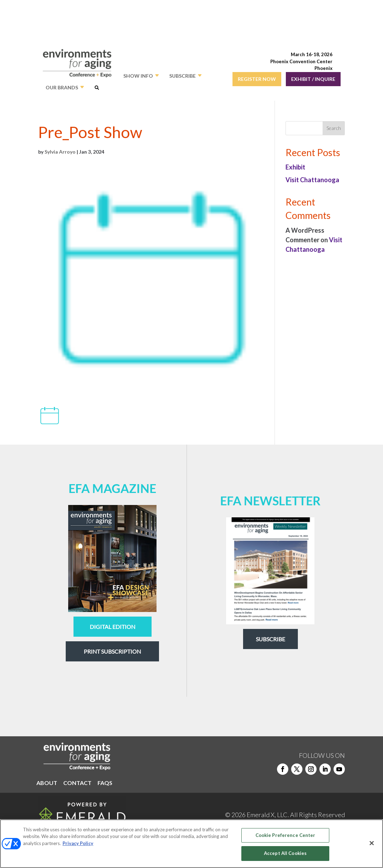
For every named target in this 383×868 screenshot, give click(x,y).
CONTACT (77, 783)
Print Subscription (112, 651)
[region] (191, 844)
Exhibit (295, 167)
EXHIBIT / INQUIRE (313, 79)
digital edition (113, 627)
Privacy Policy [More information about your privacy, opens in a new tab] (78, 843)
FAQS (105, 783)
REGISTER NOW (257, 79)
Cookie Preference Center (285, 835)
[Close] (372, 843)
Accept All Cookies (285, 853)
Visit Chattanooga (312, 180)
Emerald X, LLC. (268, 815)
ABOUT (47, 783)
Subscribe (270, 639)
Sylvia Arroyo (60, 152)
